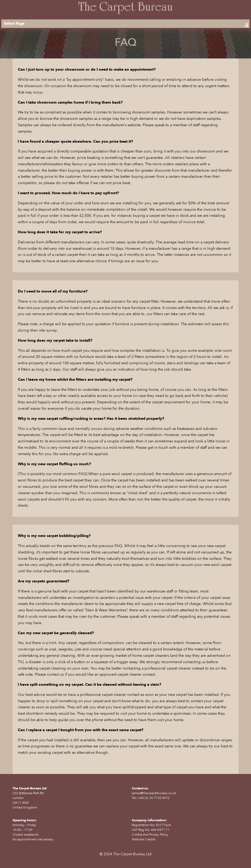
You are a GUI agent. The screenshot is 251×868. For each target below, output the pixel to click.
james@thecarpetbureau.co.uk (154, 793)
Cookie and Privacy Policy (150, 835)
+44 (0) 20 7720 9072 (154, 798)
